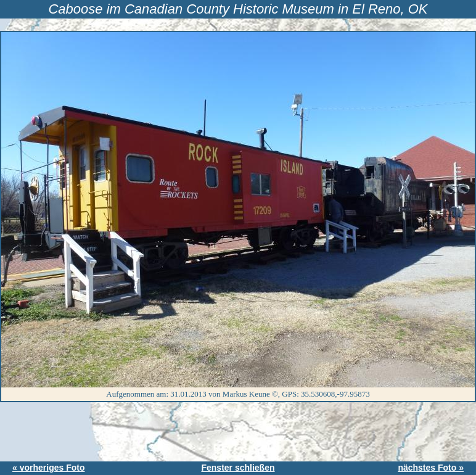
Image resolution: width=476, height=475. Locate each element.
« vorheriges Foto (48, 468)
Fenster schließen (238, 468)
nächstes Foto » (431, 468)
